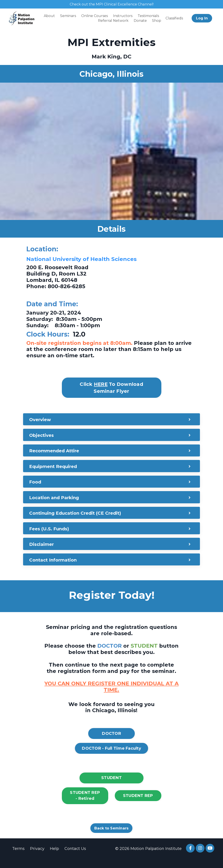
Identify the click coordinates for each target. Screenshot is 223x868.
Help (54, 858)
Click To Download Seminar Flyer (111, 388)
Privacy (37, 858)
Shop (157, 21)
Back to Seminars (111, 837)
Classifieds (174, 19)
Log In (202, 19)
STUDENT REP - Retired (85, 804)
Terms (18, 858)
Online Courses (95, 16)
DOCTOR (111, 742)
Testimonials (148, 16)
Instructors (123, 16)
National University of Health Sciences (92, 259)
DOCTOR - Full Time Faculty (111, 757)
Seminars (68, 16)
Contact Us (75, 858)
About (49, 16)
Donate (140, 21)
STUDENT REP (138, 805)
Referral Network (113, 21)
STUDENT (111, 787)
